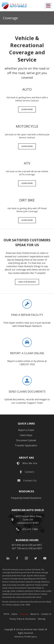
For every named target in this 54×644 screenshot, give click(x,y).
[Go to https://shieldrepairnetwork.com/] (27, 316)
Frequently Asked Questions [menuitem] (26, 498)
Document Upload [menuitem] (26, 440)
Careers (30, 472)
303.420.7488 (30, 529)
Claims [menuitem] (14, 614)
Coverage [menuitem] (24, 614)
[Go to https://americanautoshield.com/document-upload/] (27, 392)
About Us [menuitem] (35, 614)
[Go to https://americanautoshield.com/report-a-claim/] (27, 354)
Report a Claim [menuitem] (26, 430)
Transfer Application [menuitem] (26, 445)
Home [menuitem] (6, 614)
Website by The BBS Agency (26, 637)
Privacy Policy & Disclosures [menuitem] (23, 619)
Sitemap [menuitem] (42, 619)
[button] (48, 6)
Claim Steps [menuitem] (26, 435)
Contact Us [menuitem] (46, 614)
